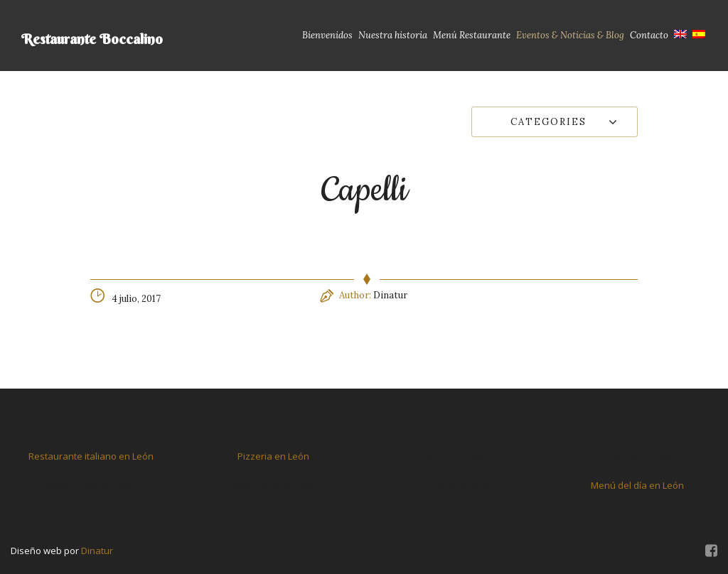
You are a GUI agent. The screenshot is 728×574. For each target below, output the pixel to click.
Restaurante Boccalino (92, 39)
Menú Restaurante (472, 35)
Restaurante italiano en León (91, 456)
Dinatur (390, 295)
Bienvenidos (327, 35)
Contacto (649, 35)
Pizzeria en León (273, 456)
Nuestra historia (393, 35)
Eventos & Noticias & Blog (570, 35)
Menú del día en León (637, 485)
